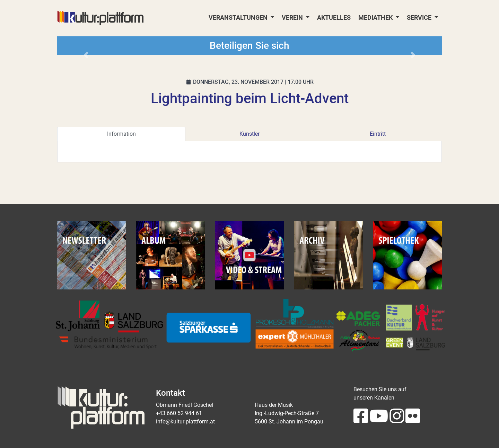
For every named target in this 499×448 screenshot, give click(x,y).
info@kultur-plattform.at (185, 422)
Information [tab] (121, 134)
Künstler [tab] (249, 134)
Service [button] (420, 18)
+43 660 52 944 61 (179, 413)
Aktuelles (334, 18)
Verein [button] (293, 18)
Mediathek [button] (376, 18)
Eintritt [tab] (378, 134)
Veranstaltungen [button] (239, 18)
